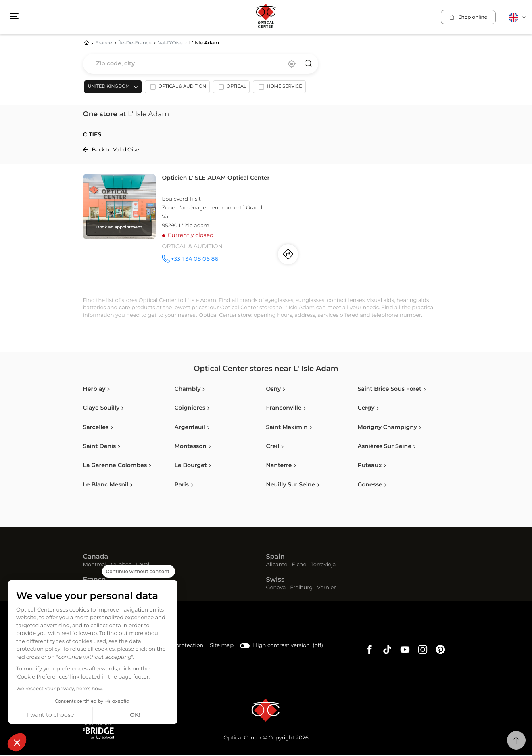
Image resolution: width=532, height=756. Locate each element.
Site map (220, 646)
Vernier (327, 589)
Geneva (276, 589)
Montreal (95, 566)
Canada (96, 558)
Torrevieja (323, 566)
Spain (275, 558)
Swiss (275, 581)
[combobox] (201, 64)
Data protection (181, 647)
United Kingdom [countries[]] (108, 87)
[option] (176, 89)
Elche (299, 566)
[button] (17, 742)
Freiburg (301, 589)
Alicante (277, 566)
